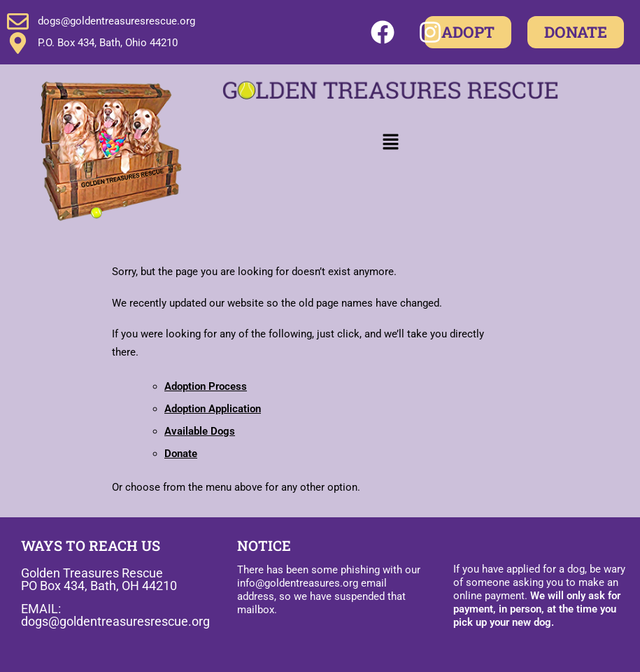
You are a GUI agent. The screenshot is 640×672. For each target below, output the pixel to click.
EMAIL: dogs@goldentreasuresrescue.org (115, 615)
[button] (390, 142)
